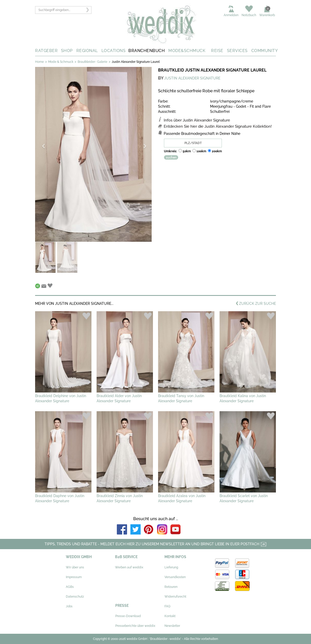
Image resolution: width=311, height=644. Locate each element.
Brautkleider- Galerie (92, 62)
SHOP (67, 51)
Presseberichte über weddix (135, 626)
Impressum (74, 577)
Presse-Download (128, 616)
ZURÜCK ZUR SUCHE (256, 304)
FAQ (167, 606)
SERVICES (237, 51)
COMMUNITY (265, 51)
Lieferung (171, 567)
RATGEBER (46, 51)
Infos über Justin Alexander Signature (197, 120)
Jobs (69, 606)
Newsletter (172, 626)
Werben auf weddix (129, 567)
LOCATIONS (114, 51)
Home (39, 62)
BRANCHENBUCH (147, 51)
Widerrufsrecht (175, 597)
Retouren (171, 587)
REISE (217, 51)
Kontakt (170, 616)
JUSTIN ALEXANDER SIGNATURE (192, 78)
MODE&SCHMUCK (187, 51)
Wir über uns (75, 567)
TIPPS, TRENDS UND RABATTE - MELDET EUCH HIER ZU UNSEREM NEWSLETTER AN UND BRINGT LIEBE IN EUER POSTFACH (156, 544)
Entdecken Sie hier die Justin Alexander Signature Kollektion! (218, 126)
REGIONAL (87, 51)
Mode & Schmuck (61, 62)
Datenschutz (75, 597)
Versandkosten (175, 577)
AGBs (70, 587)
